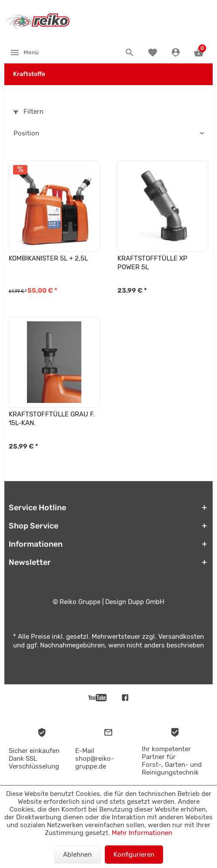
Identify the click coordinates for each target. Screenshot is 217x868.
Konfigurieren (134, 855)
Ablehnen (77, 855)
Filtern (28, 112)
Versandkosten (181, 637)
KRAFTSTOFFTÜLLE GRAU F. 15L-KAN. (52, 419)
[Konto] (177, 53)
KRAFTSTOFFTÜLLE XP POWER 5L (152, 263)
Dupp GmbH (146, 602)
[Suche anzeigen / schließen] (131, 53)
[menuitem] (24, 52)
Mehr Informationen (142, 833)
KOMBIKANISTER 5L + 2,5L (48, 258)
